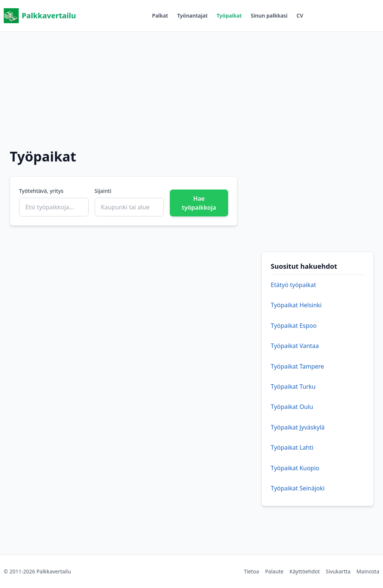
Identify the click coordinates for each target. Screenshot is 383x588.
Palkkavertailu (40, 16)
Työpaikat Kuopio (295, 468)
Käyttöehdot (305, 571)
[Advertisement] (191, 84)
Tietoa (252, 571)
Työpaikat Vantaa (295, 346)
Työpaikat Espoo (294, 326)
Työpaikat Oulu (292, 407)
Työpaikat (229, 16)
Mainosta (368, 571)
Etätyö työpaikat (293, 285)
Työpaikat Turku (293, 387)
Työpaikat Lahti (292, 447)
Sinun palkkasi (269, 16)
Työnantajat (192, 16)
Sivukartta (338, 571)
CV (300, 16)
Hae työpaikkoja (199, 203)
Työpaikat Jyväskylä (298, 427)
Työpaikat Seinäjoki (298, 488)
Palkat (160, 16)
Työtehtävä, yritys (41, 191)
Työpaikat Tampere (298, 366)
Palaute (274, 571)
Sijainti (103, 191)
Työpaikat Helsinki (296, 305)
